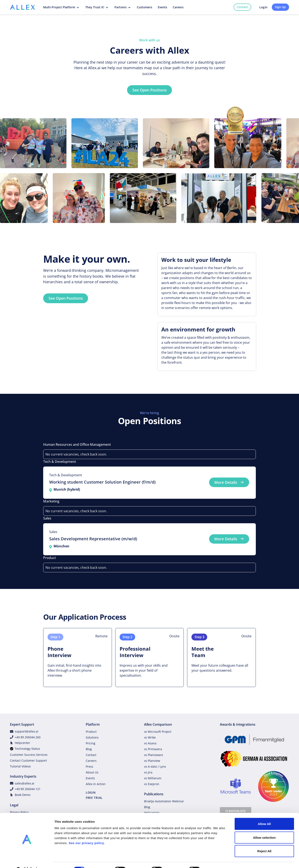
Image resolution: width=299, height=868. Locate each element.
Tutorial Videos (20, 766)
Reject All (264, 841)
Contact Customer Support (28, 760)
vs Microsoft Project (158, 732)
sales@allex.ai (25, 783)
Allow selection (264, 827)
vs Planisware (154, 755)
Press (89, 766)
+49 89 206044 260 (28, 737)
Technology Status (27, 749)
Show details (218, 860)
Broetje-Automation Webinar (164, 801)
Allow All (264, 813)
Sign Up (280, 7)
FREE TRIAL (94, 798)
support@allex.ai (26, 731)
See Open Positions (150, 90)
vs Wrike (150, 737)
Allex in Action (96, 784)
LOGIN (91, 792)
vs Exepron (152, 784)
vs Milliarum (153, 778)
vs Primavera (153, 749)
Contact (242, 7)
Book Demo (23, 795)
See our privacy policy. (87, 833)
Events (90, 778)
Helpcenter (22, 743)
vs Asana (150, 743)
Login (263, 7)
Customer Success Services (29, 755)
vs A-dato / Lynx (155, 766)
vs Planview (152, 761)
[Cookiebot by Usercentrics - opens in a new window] (27, 860)
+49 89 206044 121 (28, 789)
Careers (91, 761)
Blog (89, 749)
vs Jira (148, 772)
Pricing (91, 743)
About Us (92, 772)
